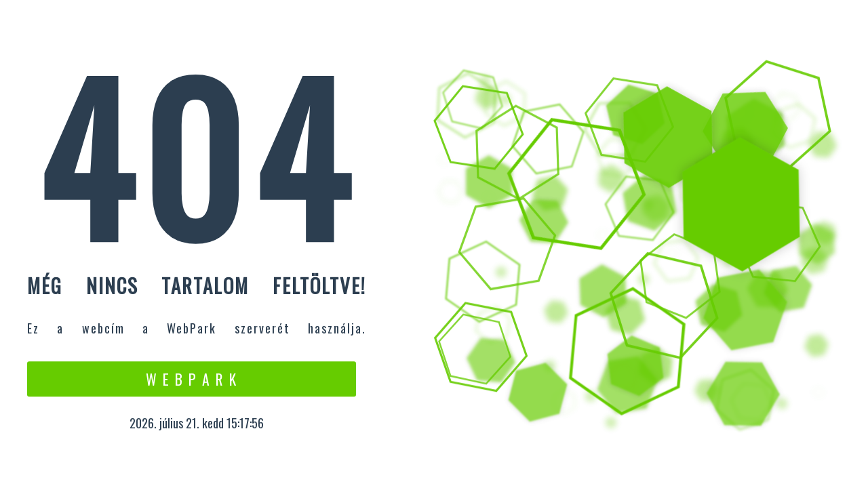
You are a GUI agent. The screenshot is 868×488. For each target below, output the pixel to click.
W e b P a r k (192, 379)
